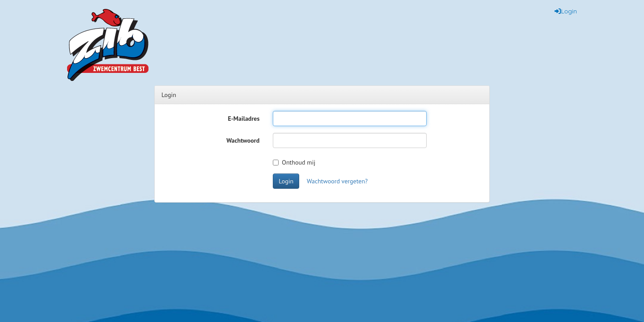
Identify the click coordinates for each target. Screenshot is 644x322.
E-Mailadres (244, 119)
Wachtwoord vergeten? (337, 181)
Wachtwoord (243, 140)
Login (286, 181)
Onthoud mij (294, 162)
